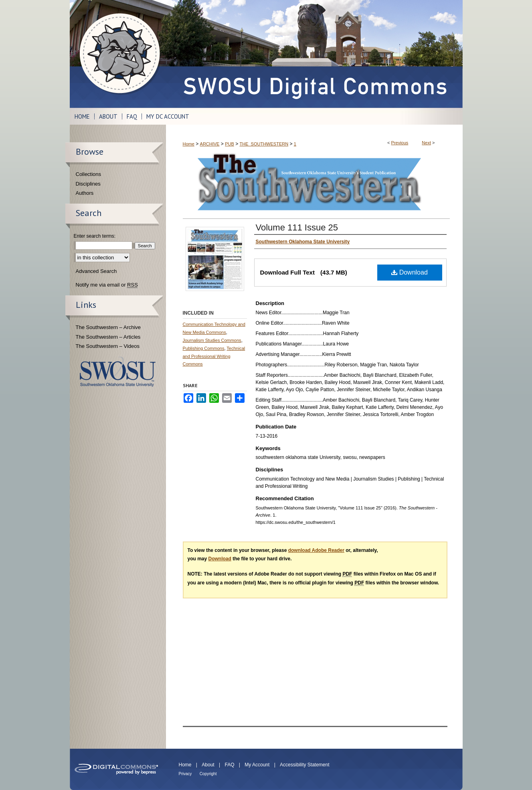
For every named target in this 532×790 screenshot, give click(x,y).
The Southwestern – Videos (108, 346)
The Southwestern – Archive (108, 327)
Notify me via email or (107, 285)
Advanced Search (96, 271)
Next (426, 143)
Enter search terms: (95, 236)
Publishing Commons (204, 348)
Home (189, 144)
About (208, 765)
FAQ (229, 765)
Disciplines (88, 184)
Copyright (208, 774)
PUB (230, 144)
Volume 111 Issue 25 (297, 227)
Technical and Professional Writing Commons (214, 356)
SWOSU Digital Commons (314, 54)
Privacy (185, 774)
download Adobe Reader (316, 550)
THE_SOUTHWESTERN (264, 144)
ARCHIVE (210, 144)
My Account (257, 765)
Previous (400, 143)
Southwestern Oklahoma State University (118, 372)
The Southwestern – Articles (108, 337)
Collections (89, 174)
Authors (85, 193)
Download (410, 272)
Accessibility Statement (304, 765)
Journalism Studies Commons (212, 340)
